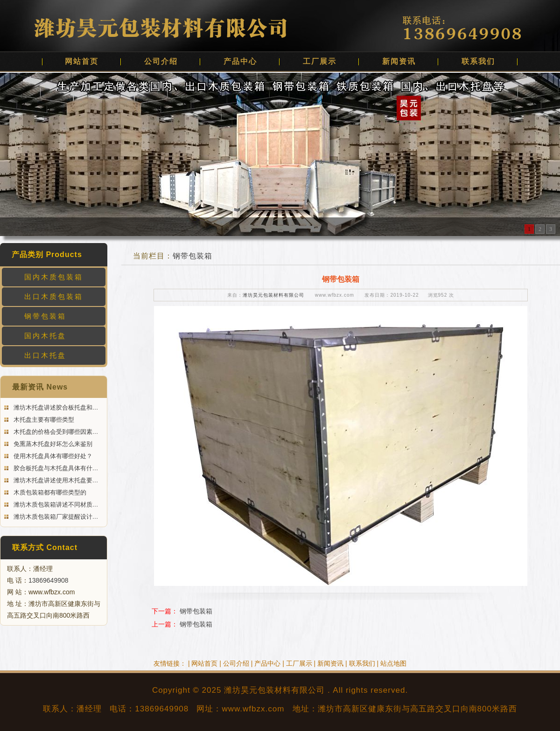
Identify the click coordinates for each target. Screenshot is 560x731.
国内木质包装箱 (54, 277)
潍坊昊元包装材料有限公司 (273, 295)
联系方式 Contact (45, 547)
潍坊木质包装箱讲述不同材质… (55, 505)
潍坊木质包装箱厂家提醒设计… (55, 517)
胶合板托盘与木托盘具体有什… (55, 468)
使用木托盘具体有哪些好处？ (52, 456)
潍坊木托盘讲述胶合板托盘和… (55, 407)
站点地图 (393, 663)
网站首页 (82, 61)
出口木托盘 (45, 355)
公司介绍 (161, 61)
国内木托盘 (45, 336)
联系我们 (478, 61)
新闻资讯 (399, 61)
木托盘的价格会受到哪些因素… (55, 432)
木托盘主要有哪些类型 (43, 420)
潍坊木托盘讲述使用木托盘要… (55, 480)
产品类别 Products (47, 254)
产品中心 (240, 61)
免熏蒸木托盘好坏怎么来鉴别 (52, 444)
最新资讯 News (40, 387)
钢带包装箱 (45, 316)
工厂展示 (320, 61)
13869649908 (49, 580)
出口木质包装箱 (54, 296)
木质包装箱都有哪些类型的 (49, 492)
